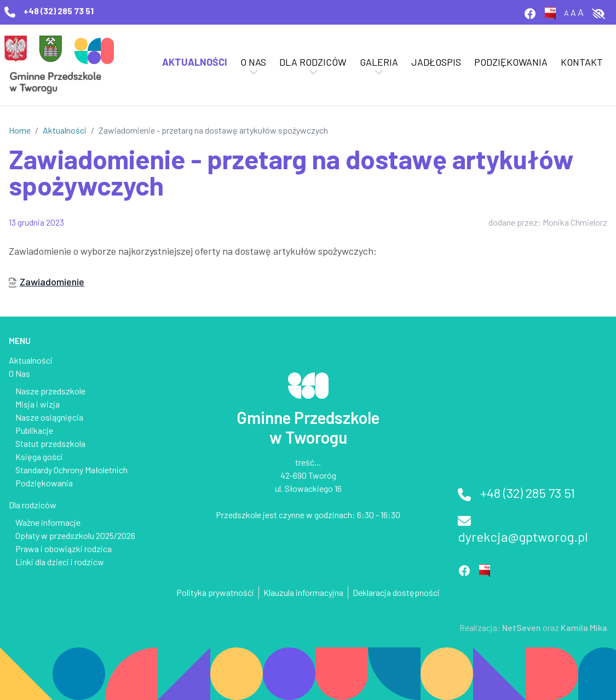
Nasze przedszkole (50, 391)
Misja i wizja (38, 404)
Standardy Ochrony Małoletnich (71, 470)
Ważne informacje (48, 522)
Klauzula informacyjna (303, 592)
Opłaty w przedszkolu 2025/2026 (75, 535)
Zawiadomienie (52, 282)
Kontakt (582, 62)
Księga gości (39, 457)
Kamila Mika (584, 627)
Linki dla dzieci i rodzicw (60, 562)
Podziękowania (511, 62)
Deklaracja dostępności (396, 592)
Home (20, 130)
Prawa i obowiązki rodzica (64, 549)
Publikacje (34, 430)
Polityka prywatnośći (215, 592)
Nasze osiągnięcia (49, 417)
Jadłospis (436, 62)
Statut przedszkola (50, 443)
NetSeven (522, 627)
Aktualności (195, 62)
